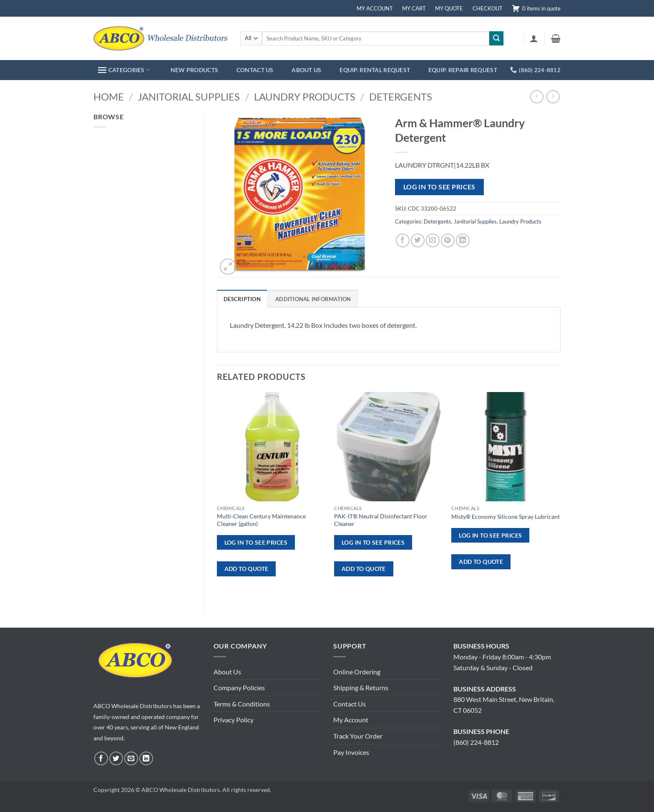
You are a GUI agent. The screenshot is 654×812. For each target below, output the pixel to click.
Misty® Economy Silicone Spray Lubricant (506, 517)
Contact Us (350, 704)
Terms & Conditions (242, 704)
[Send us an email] (131, 758)
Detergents (401, 97)
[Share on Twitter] (418, 240)
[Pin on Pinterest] (448, 240)
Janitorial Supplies (189, 97)
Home (109, 97)
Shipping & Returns (361, 688)
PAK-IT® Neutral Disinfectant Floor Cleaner (381, 520)
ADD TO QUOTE (247, 569)
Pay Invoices (351, 752)
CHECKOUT (488, 8)
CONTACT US (255, 70)
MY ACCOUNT (375, 8)
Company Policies (239, 688)
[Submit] (496, 38)
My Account (351, 720)
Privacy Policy (234, 720)
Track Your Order (358, 736)
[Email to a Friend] (433, 240)
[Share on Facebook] (403, 240)
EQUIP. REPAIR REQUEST (463, 70)
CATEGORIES (124, 70)
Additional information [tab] (313, 299)
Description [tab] (242, 299)
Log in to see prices (439, 187)
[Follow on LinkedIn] (146, 758)
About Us (227, 672)
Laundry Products (305, 97)
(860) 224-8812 (476, 742)
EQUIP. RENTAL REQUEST (375, 70)
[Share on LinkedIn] (463, 240)
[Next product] (537, 97)
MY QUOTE (449, 8)
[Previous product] (553, 97)
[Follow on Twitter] (116, 758)
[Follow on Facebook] (101, 758)
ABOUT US (306, 70)
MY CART (414, 8)
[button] (534, 38)
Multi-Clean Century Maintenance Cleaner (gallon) (261, 520)
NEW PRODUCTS (194, 70)
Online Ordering (357, 672)
